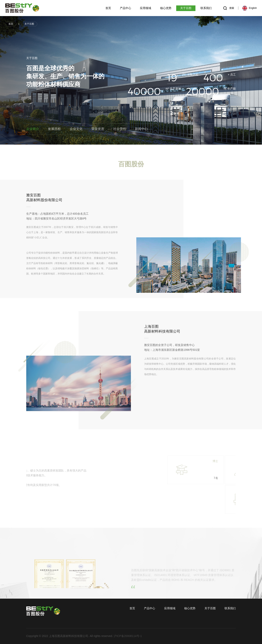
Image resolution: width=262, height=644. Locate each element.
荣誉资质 (98, 130)
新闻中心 (141, 130)
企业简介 (33, 130)
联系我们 (230, 608)
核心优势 (190, 608)
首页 (11, 24)
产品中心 (150, 608)
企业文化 (76, 130)
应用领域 (170, 608)
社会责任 (120, 130)
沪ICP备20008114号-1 (128, 636)
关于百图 (29, 24)
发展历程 (54, 130)
